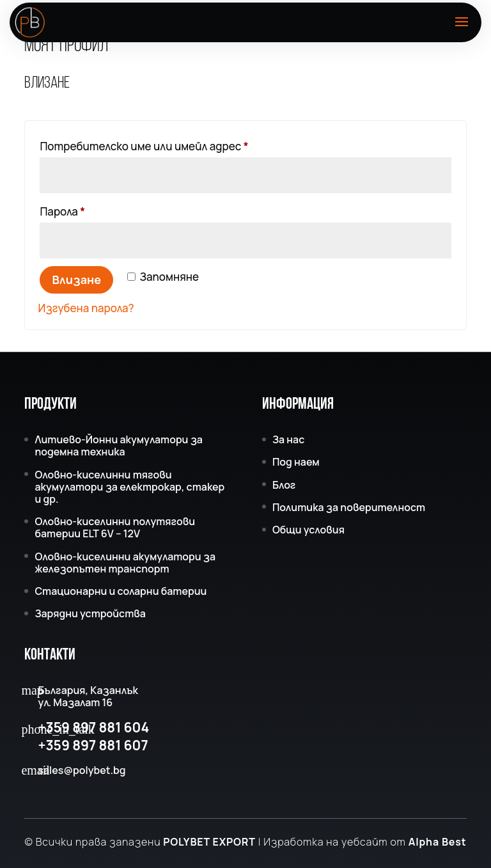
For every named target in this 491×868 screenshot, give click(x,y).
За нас (288, 439)
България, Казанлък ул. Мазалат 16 (88, 697)
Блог (284, 485)
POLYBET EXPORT (209, 842)
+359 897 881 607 (93, 746)
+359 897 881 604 (93, 728)
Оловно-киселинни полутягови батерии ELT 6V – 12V (115, 527)
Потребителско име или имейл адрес (183, 145)
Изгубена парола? (86, 308)
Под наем (296, 462)
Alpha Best (438, 842)
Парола (102, 210)
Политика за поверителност (349, 507)
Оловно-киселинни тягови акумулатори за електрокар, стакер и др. (129, 487)
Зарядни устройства (90, 613)
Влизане (76, 280)
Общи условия (308, 530)
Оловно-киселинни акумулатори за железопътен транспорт (125, 563)
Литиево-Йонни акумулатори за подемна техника (119, 446)
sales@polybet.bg (82, 770)
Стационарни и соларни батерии (121, 591)
